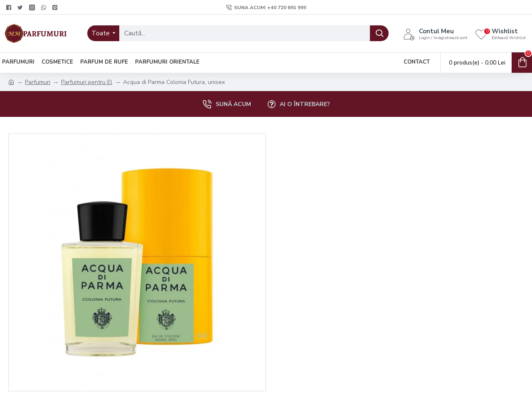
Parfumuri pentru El (87, 82)
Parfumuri (38, 82)
